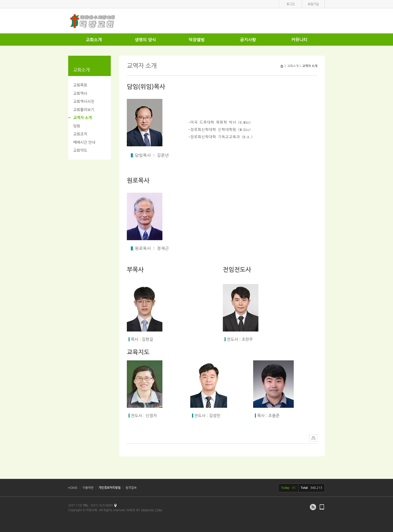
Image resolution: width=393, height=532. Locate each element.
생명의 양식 (145, 40)
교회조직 (80, 134)
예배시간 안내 (84, 142)
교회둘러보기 (84, 110)
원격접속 (131, 488)
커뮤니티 (299, 40)
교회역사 (80, 93)
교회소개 (94, 40)
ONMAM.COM (152, 510)
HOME (73, 488)
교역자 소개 (82, 118)
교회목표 (80, 85)
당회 (77, 126)
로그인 (291, 4)
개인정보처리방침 (110, 488)
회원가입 (313, 4)
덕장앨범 (197, 40)
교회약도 (80, 150)
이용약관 (88, 488)
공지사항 (248, 40)
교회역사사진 (84, 101)
